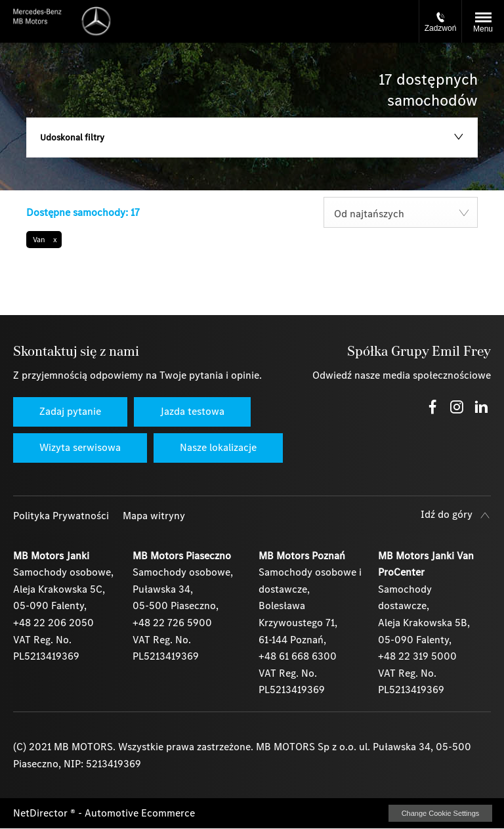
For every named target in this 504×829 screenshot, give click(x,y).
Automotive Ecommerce (140, 813)
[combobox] (401, 212)
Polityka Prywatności (61, 516)
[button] (44, 240)
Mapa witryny (154, 516)
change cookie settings (440, 813)
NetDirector (42, 813)
